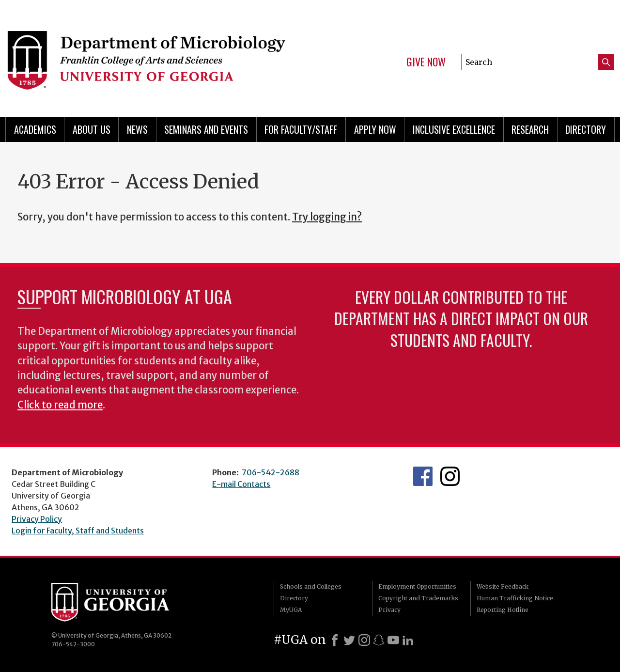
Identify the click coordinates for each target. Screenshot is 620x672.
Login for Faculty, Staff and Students (78, 531)
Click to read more (60, 405)
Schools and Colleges (311, 586)
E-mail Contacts (241, 484)
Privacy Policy (37, 519)
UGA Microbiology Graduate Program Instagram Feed (450, 476)
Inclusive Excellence (454, 129)
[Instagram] (364, 640)
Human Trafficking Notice (515, 598)
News (137, 129)
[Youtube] (393, 640)
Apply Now (375, 129)
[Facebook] (335, 640)
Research (530, 129)
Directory (586, 129)
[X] (349, 640)
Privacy (389, 610)
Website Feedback (503, 586)
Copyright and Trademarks (418, 598)
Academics (35, 129)
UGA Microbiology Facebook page (423, 476)
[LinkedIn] (408, 640)
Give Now (426, 62)
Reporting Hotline (503, 610)
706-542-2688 (271, 472)
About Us (92, 129)
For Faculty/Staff (301, 129)
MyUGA (291, 610)
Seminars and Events (206, 129)
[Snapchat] (379, 640)
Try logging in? (327, 217)
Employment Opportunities (417, 586)
